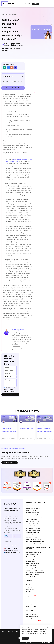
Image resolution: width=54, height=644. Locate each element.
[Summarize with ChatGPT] (4, 68)
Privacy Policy (11, 391)
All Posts (17, 348)
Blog (6, 15)
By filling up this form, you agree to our (10, 390)
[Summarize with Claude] (12, 68)
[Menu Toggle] (51, 4)
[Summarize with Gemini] (8, 68)
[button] (23, 76)
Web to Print (13, 15)
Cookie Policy (26, 635)
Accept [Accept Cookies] (25, 638)
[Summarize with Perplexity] (16, 68)
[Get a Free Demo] (47, 642)
